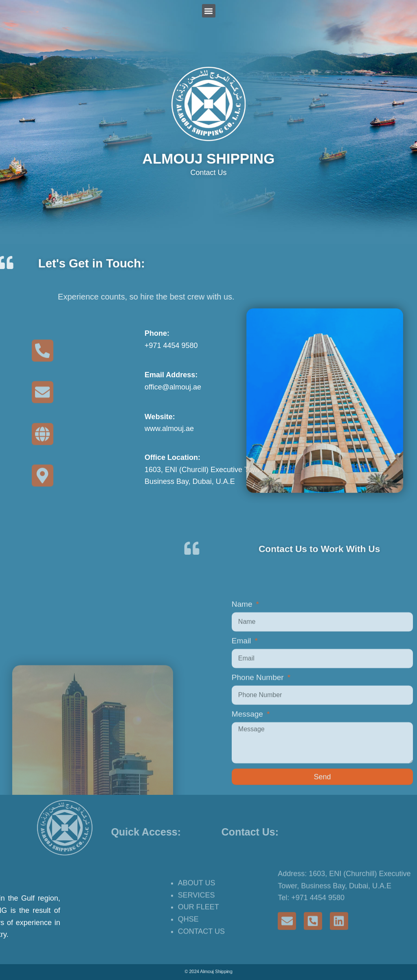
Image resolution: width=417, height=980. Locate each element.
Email (243, 751)
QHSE (188, 953)
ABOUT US (197, 916)
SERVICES (196, 928)
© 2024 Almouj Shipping (208, 971)
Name (243, 715)
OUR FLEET (199, 941)
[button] (209, 11)
